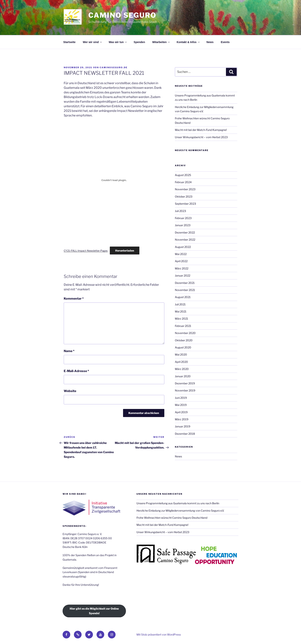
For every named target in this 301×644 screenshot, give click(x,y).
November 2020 (185, 333)
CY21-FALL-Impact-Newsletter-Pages (86, 251)
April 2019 (181, 412)
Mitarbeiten (161, 42)
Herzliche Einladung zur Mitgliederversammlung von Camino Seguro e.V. (180, 511)
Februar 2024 (183, 182)
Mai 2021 (181, 311)
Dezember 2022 (185, 232)
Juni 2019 (181, 398)
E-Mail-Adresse (76, 371)
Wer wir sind (93, 42)
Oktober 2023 (184, 197)
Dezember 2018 (185, 434)
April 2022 (181, 261)
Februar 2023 (183, 218)
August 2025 (183, 175)
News (210, 42)
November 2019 (185, 390)
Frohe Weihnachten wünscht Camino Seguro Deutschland (172, 518)
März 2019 (182, 419)
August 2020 (183, 347)
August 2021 (183, 297)
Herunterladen (125, 251)
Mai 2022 (181, 254)
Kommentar (74, 299)
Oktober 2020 (184, 340)
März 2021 (182, 319)
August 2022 (183, 247)
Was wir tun (118, 42)
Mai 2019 (181, 405)
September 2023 (185, 204)
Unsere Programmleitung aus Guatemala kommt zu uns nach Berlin (178, 503)
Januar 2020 (183, 376)
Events (225, 42)
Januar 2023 (183, 225)
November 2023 (185, 189)
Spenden (139, 42)
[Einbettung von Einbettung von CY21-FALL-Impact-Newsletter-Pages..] (114, 180)
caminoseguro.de (114, 67)
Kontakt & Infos (188, 42)
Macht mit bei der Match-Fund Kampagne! (201, 130)
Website (70, 391)
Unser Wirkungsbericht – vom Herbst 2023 (201, 137)
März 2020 (182, 369)
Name (69, 351)
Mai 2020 (181, 354)
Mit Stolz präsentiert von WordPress (159, 634)
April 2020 (181, 362)
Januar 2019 (183, 426)
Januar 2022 (183, 275)
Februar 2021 (183, 326)
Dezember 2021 (185, 283)
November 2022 (185, 240)
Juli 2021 (180, 304)
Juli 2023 (180, 211)
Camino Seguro (122, 15)
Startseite (69, 42)
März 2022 (182, 268)
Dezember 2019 (185, 383)
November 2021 (185, 290)
